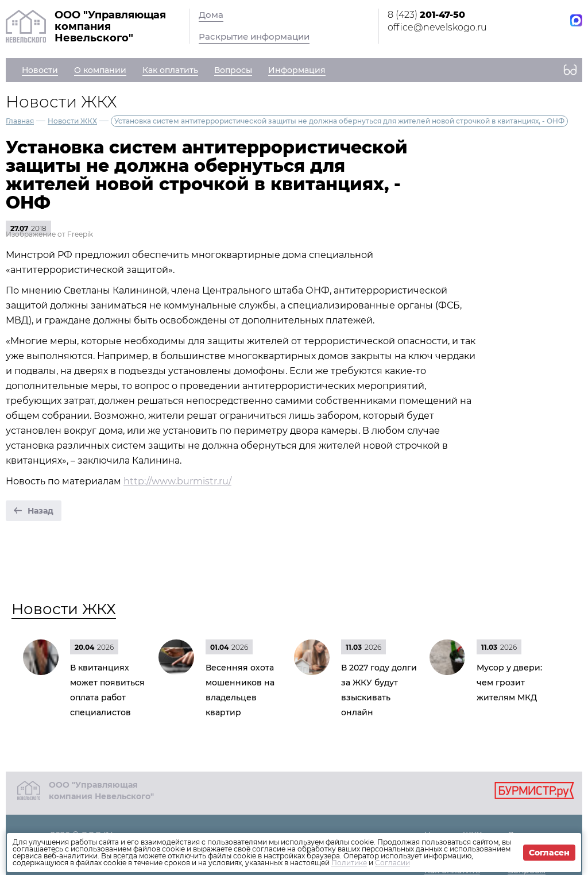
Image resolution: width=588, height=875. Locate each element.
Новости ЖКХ (72, 121)
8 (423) (426, 15)
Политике (349, 863)
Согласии (392, 863)
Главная (20, 121)
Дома (211, 15)
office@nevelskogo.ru (437, 27)
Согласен (549, 853)
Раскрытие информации (254, 36)
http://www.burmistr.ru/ (177, 481)
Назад (40, 511)
